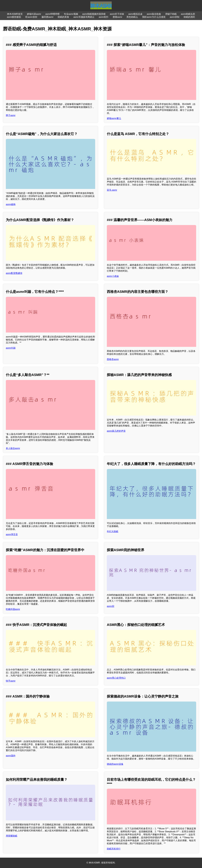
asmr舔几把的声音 (116, 431)
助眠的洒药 (189, 17)
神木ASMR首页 (15, 14)
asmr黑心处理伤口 (116, 678)
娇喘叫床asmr (34, 14)
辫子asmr (11, 115)
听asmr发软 (31, 17)
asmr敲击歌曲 (154, 14)
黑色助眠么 (132, 17)
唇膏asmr (118, 17)
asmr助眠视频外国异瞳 (94, 14)
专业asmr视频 (71, 14)
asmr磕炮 (11, 204)
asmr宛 (111, 606)
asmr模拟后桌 (135, 14)
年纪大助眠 (113, 531)
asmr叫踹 (11, 348)
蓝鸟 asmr (112, 190)
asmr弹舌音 (12, 534)
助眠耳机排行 (114, 849)
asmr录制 (175, 17)
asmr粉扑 (104, 17)
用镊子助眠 (171, 14)
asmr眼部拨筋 (14, 17)
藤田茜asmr (48, 17)
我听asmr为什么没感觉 (154, 17)
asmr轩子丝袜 (117, 14)
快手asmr (11, 681)
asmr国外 (11, 756)
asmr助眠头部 (188, 14)
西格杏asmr (113, 359)
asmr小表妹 (113, 276)
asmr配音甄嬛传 (14, 273)
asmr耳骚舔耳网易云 (84, 17)
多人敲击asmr (13, 448)
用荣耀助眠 (12, 836)
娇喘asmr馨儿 (114, 118)
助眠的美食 (63, 17)
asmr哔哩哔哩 (52, 14)
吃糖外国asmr (13, 609)
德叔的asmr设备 (115, 764)
